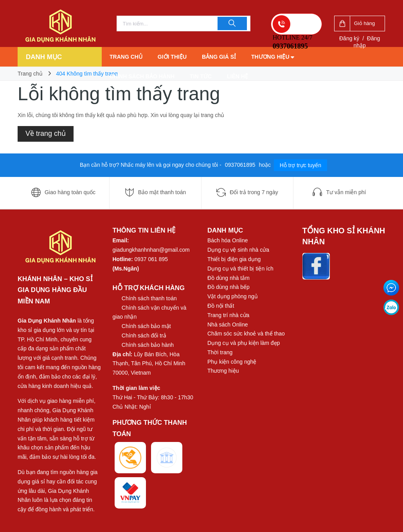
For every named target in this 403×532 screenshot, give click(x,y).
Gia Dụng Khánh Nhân (47, 321)
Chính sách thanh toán (149, 298)
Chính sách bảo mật (146, 326)
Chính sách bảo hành (142, 76)
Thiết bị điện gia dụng (234, 259)
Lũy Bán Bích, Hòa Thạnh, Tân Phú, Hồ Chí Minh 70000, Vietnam (149, 364)
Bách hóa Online (228, 240)
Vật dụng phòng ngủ (233, 296)
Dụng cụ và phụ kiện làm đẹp (244, 343)
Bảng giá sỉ (219, 57)
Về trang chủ (46, 133)
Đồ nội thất (221, 306)
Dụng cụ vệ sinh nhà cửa (238, 250)
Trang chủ (126, 57)
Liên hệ (237, 76)
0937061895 (241, 165)
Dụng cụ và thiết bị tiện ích (240, 269)
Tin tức (201, 76)
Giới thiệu (172, 57)
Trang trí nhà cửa (228, 315)
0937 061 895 (151, 259)
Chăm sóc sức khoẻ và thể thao (246, 334)
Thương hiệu (273, 57)
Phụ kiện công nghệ (232, 362)
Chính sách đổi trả (144, 335)
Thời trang (220, 352)
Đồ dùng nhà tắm (228, 278)
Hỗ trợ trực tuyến (300, 165)
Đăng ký (349, 38)
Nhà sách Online (228, 325)
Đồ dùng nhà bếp (228, 287)
